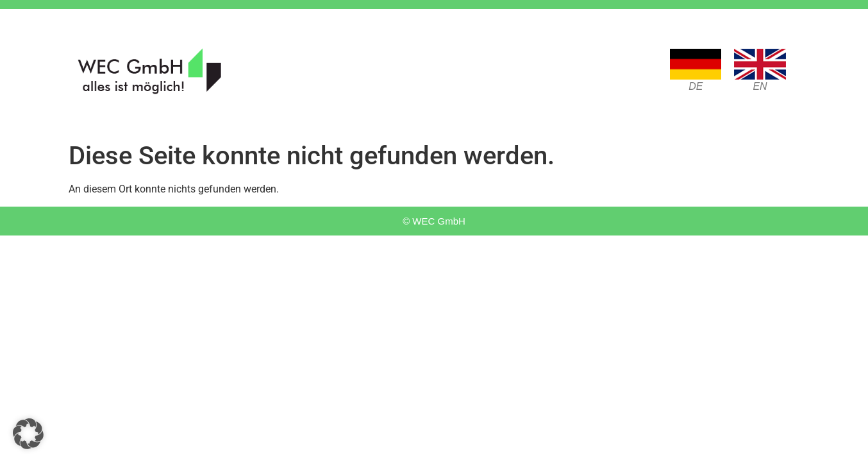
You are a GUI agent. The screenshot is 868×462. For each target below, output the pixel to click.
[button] (28, 434)
